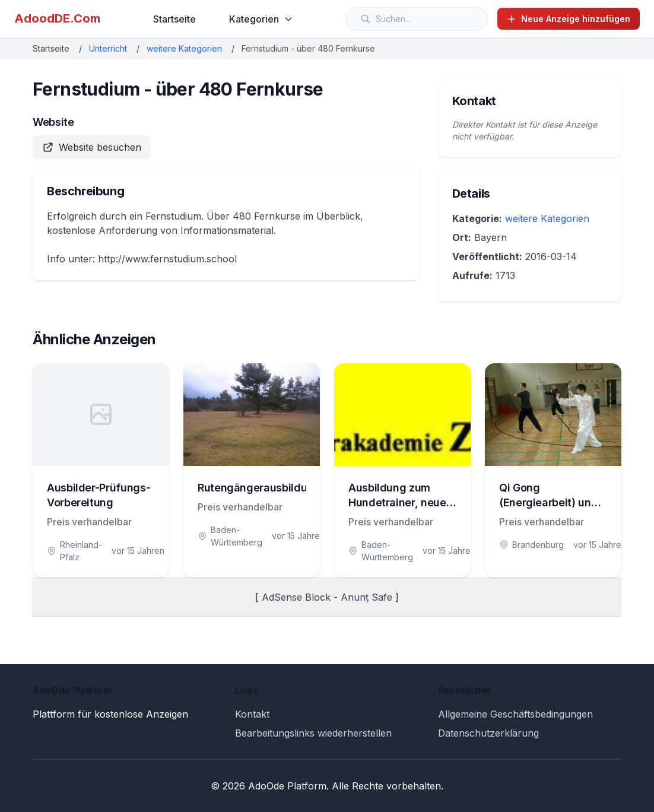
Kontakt (252, 714)
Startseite (174, 19)
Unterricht (108, 48)
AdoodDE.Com (57, 18)
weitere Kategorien (184, 48)
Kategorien (261, 19)
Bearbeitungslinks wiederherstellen (313, 733)
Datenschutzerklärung (488, 733)
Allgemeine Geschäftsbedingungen (515, 714)
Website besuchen (92, 147)
